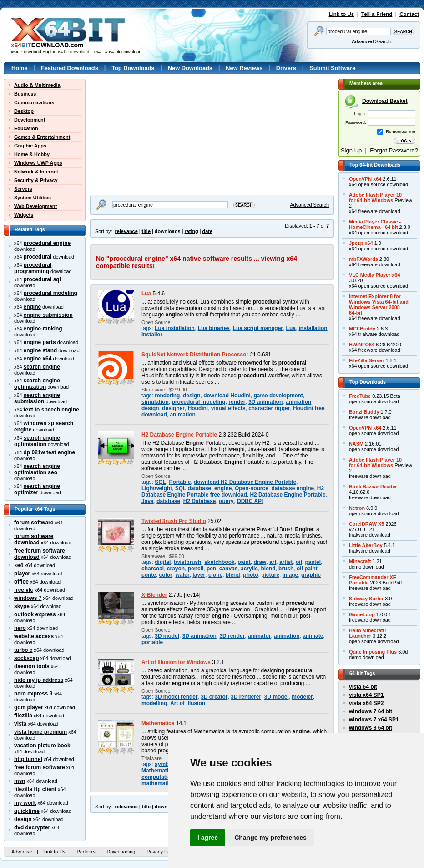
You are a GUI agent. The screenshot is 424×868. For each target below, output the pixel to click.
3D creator (214, 697)
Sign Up (351, 150)
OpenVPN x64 (365, 179)
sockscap (27, 658)
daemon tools (32, 666)
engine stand (40, 350)
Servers (23, 189)
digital (163, 562)
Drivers (286, 68)
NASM (356, 444)
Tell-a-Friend (377, 14)
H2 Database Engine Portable (179, 435)
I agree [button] (208, 838)
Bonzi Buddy (364, 412)
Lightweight (157, 488)
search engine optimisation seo (37, 469)
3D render (232, 636)
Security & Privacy (36, 180)
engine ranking (43, 329)
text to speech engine (51, 410)
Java (148, 501)
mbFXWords (363, 259)
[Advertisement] (130, 107)
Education (26, 128)
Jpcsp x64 (361, 243)
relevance (126, 231)
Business (25, 94)
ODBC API (250, 501)
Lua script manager (258, 328)
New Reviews (244, 68)
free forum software (40, 767)
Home (20, 68)
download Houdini (227, 396)
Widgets (24, 215)
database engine (293, 488)
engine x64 (38, 359)
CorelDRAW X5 (366, 524)
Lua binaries (214, 328)
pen (211, 569)
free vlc (24, 590)
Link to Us (342, 14)
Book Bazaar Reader (373, 487)
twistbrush (187, 562)
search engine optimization (37, 384)
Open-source (252, 488)
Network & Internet (36, 172)
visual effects (228, 408)
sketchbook (219, 562)
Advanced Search (371, 41)
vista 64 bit (363, 687)
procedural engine (47, 243)
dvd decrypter (32, 827)
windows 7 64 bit (371, 711)
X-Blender (154, 595)
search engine (42, 367)
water (182, 575)
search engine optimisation (37, 441)
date (207, 231)
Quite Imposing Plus (373, 652)
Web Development (35, 206)
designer (173, 408)
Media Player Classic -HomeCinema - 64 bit (375, 224)
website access (34, 636)
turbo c (23, 650)
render (237, 402)
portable (152, 642)
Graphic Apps (30, 146)
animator (259, 636)
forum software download (34, 539)
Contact (409, 14)
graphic (311, 575)
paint (244, 562)
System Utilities (33, 198)
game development (278, 396)
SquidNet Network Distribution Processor (195, 355)
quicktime (27, 811)
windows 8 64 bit (371, 728)
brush (286, 569)
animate (313, 636)
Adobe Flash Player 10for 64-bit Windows (375, 198)
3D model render (176, 697)
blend (268, 569)
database (168, 501)
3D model (167, 636)
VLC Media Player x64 (374, 275)
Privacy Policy (162, 852)
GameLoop (362, 614)
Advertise (22, 852)
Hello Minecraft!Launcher (368, 633)
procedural (38, 257)
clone (215, 575)
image (290, 575)
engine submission (48, 315)
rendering (167, 396)
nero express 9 (33, 694)
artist (286, 562)
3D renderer (246, 697)
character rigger (269, 408)
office (21, 582)
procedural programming (33, 268)
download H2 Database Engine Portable (245, 482)
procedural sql (42, 279)
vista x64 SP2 (366, 703)
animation (182, 415)
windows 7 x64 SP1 (374, 720)
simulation (155, 402)
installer (152, 335)
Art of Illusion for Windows (176, 662)
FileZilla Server (366, 360)
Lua (146, 294)
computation (158, 777)
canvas (229, 569)
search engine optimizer (37, 489)
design (23, 819)
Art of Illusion (188, 703)
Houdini (198, 408)
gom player (29, 707)
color (166, 575)
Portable (180, 482)
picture (270, 575)
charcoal (153, 569)
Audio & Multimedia (37, 85)
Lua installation (175, 328)
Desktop (24, 111)
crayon (176, 569)
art (273, 562)
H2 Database (200, 501)
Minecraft (360, 561)
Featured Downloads (70, 68)
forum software (34, 523)
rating (191, 231)
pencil (196, 569)
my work (25, 803)
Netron (357, 508)
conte (149, 575)
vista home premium (40, 732)
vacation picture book (42, 746)
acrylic (249, 569)
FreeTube (360, 396)
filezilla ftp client (35, 789)
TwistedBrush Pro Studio (174, 521)
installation (313, 328)
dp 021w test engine (50, 452)
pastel (313, 562)
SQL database (193, 488)
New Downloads (190, 68)
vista (20, 724)
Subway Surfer (366, 599)
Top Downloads (133, 68)
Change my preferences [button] (270, 838)
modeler (302, 697)
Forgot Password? (394, 150)
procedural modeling (50, 293)
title (146, 231)
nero (20, 628)
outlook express (35, 614)
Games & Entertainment (42, 137)
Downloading (121, 852)
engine (33, 307)
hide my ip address (39, 680)
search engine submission (37, 398)
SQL (160, 482)
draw (260, 562)
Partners (86, 852)
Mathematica (158, 723)
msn (20, 781)
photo (250, 575)
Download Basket (385, 101)
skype (22, 606)
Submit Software (332, 68)
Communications (34, 102)
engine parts (40, 342)
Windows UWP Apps (38, 163)
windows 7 (28, 598)
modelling (154, 703)
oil (299, 562)
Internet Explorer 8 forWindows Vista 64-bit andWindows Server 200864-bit (379, 305)
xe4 (19, 565)
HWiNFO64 (362, 345)
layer (199, 575)
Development (30, 120)
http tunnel (28, 759)
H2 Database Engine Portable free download (233, 492)
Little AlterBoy (366, 545)
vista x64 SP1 (366, 695)
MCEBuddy (362, 329)
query (226, 501)
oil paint (307, 569)
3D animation (265, 402)
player (22, 574)
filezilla (23, 716)
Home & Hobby (32, 154)
